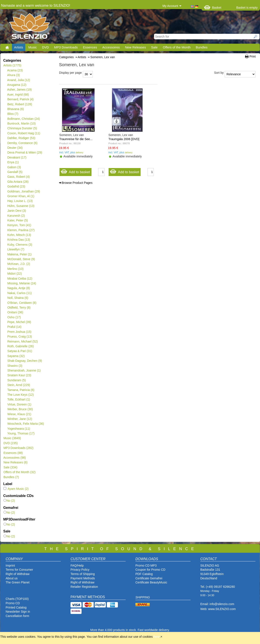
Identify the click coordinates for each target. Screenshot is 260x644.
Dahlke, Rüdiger (21, 138)
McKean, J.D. (19, 264)
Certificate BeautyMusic (151, 582)
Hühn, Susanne (21, 206)
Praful (14, 327)
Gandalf (15, 172)
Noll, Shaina (18, 298)
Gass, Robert (18, 177)
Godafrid (16, 186)
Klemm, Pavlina (21, 230)
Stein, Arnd (19, 385)
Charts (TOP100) (17, 599)
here (157, 637)
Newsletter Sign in (18, 612)
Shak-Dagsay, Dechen (25, 361)
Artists (19, 47)
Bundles (202, 47)
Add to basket (75, 171)
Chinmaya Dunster (22, 128)
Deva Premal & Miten (25, 152)
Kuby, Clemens (20, 245)
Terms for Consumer (19, 570)
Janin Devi (17, 211)
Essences (90, 47)
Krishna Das (19, 240)
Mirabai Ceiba (20, 279)
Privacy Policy (80, 570)
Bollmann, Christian (23, 119)
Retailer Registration (84, 587)
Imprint (10, 566)
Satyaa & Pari (20, 351)
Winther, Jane (20, 419)
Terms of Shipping (83, 574)
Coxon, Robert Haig (24, 133)
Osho (14, 317)
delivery (79, 153)
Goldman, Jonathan (24, 191)
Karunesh (16, 216)
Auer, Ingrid (18, 95)
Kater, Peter (18, 220)
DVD (45, 47)
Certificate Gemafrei (149, 578)
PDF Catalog (144, 574)
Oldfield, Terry (19, 308)
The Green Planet (18, 582)
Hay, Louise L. (20, 201)
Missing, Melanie (22, 283)
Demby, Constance (22, 143)
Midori (14, 274)
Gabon (14, 167)
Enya (13, 162)
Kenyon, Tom (19, 225)
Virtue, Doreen (19, 404)
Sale (154, 47)
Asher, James (19, 90)
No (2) (9, 501)
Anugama (17, 85)
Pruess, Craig (20, 336)
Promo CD (13, 603)
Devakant (17, 157)
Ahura (14, 75)
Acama (15, 70)
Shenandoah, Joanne (24, 370)
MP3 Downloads (66, 47)
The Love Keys (20, 395)
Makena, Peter (19, 254)
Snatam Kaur (19, 375)
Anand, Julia (19, 80)
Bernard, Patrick (20, 99)
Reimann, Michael (22, 341)
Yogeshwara (19, 429)
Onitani (15, 312)
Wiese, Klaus (19, 414)
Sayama (16, 356)
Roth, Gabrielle (20, 346)
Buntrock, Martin (21, 123)
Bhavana (15, 109)
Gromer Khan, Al (21, 196)
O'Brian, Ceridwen (22, 303)
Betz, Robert (20, 104)
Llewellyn (16, 249)
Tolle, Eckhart (19, 399)
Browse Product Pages (77, 183)
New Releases (136, 47)
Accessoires (111, 47)
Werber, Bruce (20, 409)
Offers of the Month (177, 47)
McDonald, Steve (21, 259)
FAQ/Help (77, 566)
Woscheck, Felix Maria (26, 424)
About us (12, 578)
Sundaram (17, 380)
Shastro (15, 366)
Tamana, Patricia (21, 390)
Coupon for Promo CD (150, 570)
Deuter (15, 148)
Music (33, 47)
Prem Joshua (19, 332)
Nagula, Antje (18, 288)
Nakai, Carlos (19, 293)
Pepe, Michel (19, 322)
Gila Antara (18, 182)
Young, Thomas (21, 433)
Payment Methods (83, 578)
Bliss (13, 114)
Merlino (15, 269)
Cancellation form (18, 616)
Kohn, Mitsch (19, 235)
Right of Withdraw (18, 574)
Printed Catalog (16, 607)
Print (253, 56)
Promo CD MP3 (146, 566)
